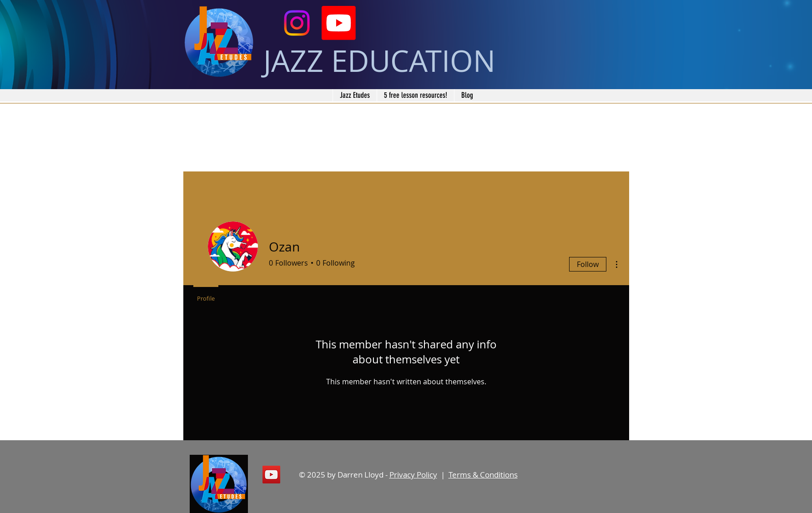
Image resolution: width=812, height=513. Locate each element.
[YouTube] (271, 475)
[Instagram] (297, 23)
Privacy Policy (413, 475)
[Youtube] (339, 23)
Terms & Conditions (483, 475)
